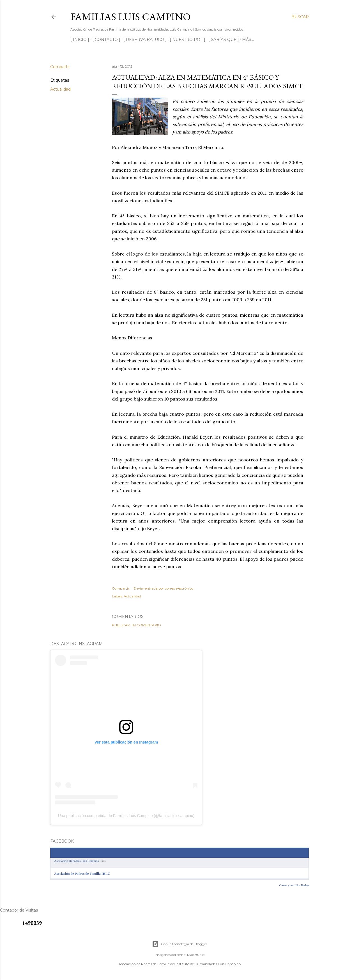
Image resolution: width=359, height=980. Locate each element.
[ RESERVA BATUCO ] (145, 40)
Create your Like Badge (294, 885)
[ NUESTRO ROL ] (187, 40)
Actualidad (60, 89)
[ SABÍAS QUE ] (224, 40)
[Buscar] (300, 17)
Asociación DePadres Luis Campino (77, 861)
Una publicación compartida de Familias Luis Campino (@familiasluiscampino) (126, 816)
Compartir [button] (60, 67)
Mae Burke (196, 955)
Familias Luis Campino (131, 17)
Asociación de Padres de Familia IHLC (82, 874)
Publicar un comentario (136, 625)
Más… (248, 40)
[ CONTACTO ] (106, 40)
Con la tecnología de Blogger (180, 944)
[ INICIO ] (80, 40)
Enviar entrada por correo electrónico (163, 588)
